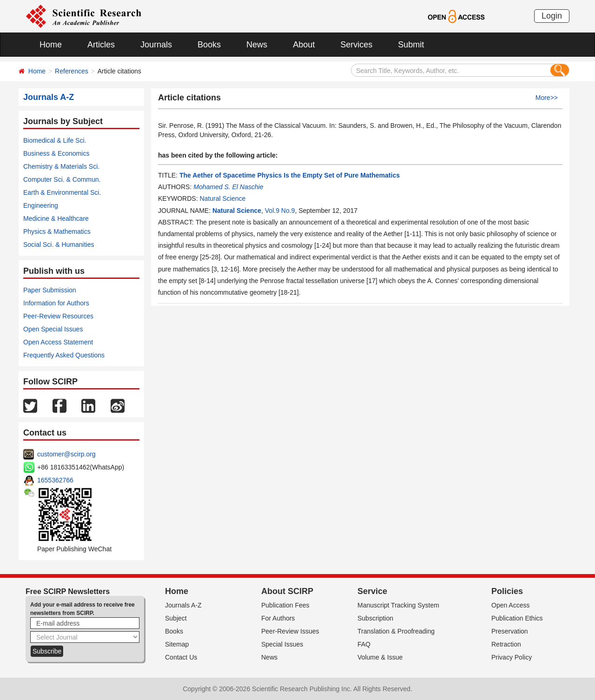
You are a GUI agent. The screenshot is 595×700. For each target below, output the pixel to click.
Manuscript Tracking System (398, 605)
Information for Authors (56, 303)
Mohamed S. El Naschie (228, 187)
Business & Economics (56, 153)
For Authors (278, 618)
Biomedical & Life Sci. (55, 140)
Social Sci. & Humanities (59, 244)
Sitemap (177, 644)
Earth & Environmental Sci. (62, 192)
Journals (156, 45)
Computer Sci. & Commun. (62, 179)
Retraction (506, 644)
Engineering (41, 205)
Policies (507, 591)
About (304, 45)
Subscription (375, 618)
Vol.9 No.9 (280, 211)
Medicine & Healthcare (56, 218)
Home (51, 45)
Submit (411, 45)
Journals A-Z (183, 605)
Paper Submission (50, 290)
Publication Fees (285, 605)
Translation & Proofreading (396, 631)
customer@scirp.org (66, 454)
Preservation (510, 631)
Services (356, 45)
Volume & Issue (380, 657)
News (257, 45)
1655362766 (55, 480)
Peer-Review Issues (290, 631)
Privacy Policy (512, 657)
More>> (547, 98)
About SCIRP (287, 591)
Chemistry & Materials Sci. (61, 166)
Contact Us (181, 657)
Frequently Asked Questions (64, 355)
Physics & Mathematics (57, 231)
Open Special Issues (53, 329)
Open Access (511, 605)
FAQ (364, 644)
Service (372, 591)
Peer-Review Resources (58, 316)
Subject (176, 618)
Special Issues (282, 644)
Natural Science (222, 198)
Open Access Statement (58, 342)
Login (552, 16)
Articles (101, 45)
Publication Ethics (517, 618)
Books (209, 45)
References (72, 71)
